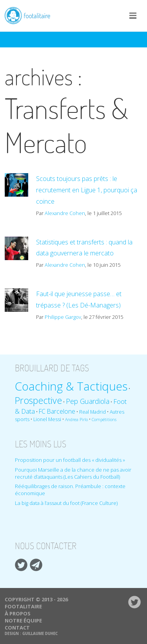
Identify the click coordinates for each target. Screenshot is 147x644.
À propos (18, 613)
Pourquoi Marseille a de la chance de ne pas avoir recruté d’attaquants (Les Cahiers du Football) (73, 473)
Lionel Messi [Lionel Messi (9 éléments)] (47, 419)
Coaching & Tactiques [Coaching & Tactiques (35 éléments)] (71, 386)
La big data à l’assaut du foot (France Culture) (66, 503)
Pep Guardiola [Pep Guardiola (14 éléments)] (88, 401)
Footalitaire (32, 15)
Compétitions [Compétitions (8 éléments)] (104, 420)
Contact (17, 628)
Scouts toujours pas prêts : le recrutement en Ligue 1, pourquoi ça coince (87, 190)
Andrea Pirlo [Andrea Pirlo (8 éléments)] (76, 420)
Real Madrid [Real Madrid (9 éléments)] (93, 412)
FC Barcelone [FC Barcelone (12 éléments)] (57, 411)
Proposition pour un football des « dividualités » (70, 460)
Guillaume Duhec (40, 634)
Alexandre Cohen (65, 213)
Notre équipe (23, 620)
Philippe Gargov (63, 317)
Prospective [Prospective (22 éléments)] (38, 400)
